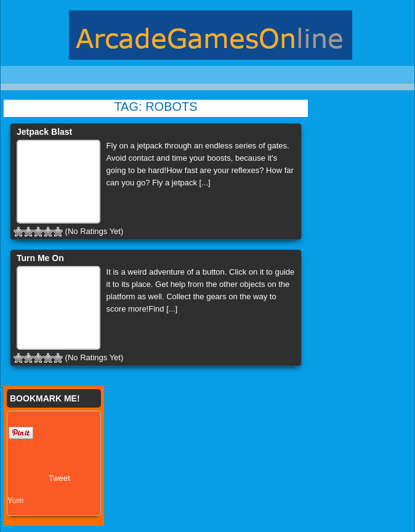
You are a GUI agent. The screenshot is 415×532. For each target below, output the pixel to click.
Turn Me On (40, 258)
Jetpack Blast (44, 132)
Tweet (59, 478)
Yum (15, 500)
